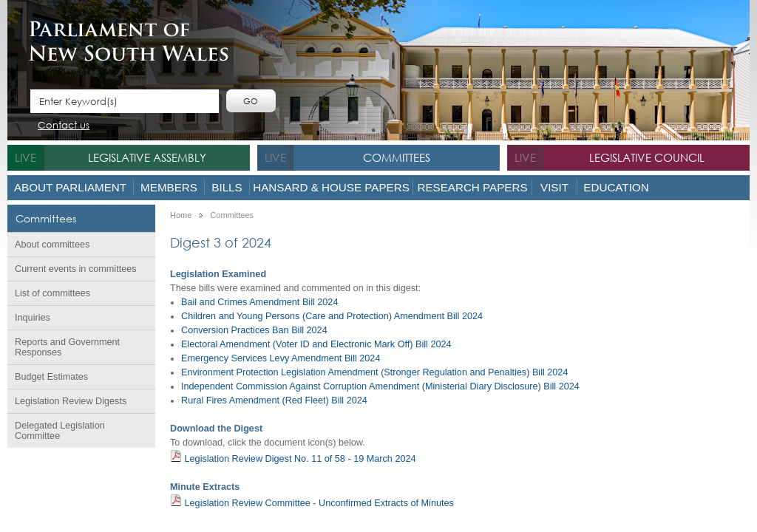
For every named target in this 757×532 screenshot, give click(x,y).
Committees (397, 157)
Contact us (64, 126)
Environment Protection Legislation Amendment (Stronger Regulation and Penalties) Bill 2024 (374, 372)
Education (616, 187)
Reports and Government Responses (67, 347)
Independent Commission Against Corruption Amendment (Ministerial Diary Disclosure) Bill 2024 (380, 386)
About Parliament (70, 187)
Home (181, 215)
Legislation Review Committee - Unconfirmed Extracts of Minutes (312, 501)
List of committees (52, 293)
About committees (52, 245)
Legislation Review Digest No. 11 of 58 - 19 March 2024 (293, 457)
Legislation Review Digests (71, 401)
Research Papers (472, 187)
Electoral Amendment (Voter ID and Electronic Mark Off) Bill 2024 (316, 344)
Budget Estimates (51, 377)
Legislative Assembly (147, 157)
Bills (227, 187)
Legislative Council (647, 157)
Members (169, 187)
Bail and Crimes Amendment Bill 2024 (259, 302)
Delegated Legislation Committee (60, 431)
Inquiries (33, 318)
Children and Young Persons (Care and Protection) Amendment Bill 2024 (332, 316)
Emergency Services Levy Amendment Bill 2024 (281, 358)
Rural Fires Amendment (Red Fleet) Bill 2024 (274, 400)
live (26, 157)
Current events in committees (76, 269)
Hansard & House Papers (331, 187)
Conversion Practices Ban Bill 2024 (254, 330)
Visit (554, 187)
